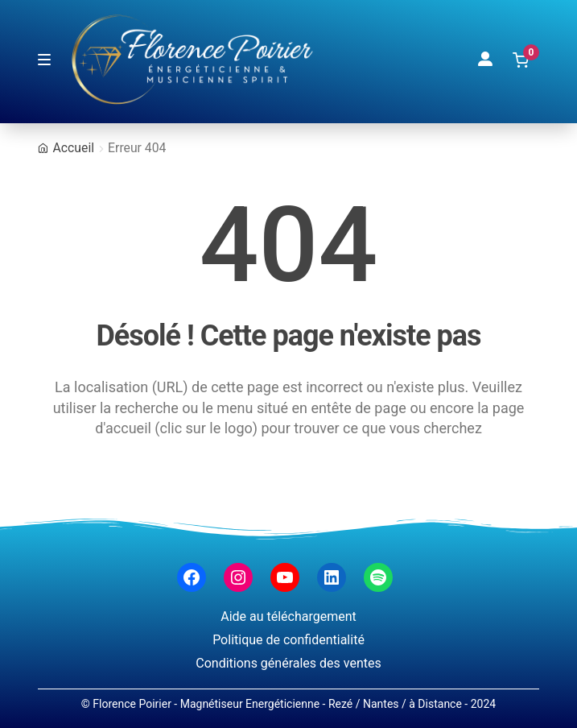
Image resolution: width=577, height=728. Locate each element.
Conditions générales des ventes (288, 663)
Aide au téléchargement (288, 616)
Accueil (74, 148)
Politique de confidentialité (288, 640)
